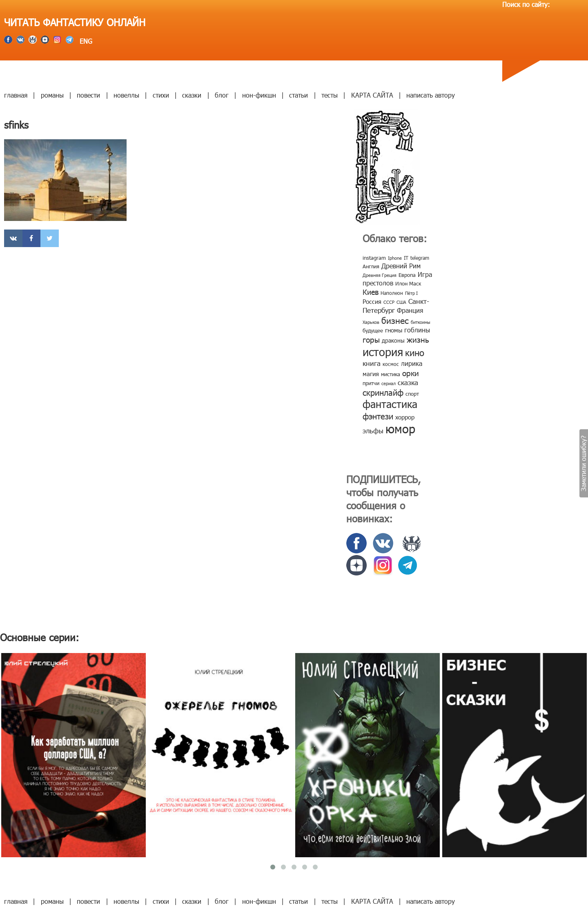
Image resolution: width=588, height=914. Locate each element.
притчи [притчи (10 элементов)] (371, 383)
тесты (330, 95)
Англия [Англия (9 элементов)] (371, 266)
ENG (85, 41)
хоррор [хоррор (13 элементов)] (405, 417)
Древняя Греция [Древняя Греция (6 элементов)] (380, 275)
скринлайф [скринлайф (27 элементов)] (383, 392)
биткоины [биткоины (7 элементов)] (421, 322)
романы (52, 95)
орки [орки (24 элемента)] (411, 373)
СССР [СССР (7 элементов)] (389, 302)
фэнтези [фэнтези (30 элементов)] (378, 416)
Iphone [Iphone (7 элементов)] (395, 258)
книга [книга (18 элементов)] (372, 363)
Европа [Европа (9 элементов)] (407, 275)
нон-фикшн (259, 95)
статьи (298, 95)
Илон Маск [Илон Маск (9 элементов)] (408, 283)
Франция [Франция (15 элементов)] (410, 310)
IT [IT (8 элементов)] (406, 258)
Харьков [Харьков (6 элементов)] (371, 322)
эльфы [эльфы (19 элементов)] (373, 430)
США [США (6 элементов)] (401, 302)
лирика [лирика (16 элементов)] (412, 363)
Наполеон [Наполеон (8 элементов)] (392, 293)
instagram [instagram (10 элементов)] (374, 258)
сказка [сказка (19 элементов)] (408, 382)
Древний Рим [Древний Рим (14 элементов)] (401, 266)
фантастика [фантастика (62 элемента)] (390, 404)
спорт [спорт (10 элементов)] (412, 394)
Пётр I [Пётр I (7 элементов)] (411, 293)
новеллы (126, 95)
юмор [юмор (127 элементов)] (400, 428)
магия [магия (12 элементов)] (371, 374)
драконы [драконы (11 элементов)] (393, 340)
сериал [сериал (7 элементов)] (389, 383)
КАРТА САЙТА (372, 95)
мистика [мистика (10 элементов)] (391, 374)
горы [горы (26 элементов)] (371, 339)
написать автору (431, 95)
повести (88, 95)
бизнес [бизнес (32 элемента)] (395, 320)
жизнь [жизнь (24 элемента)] (418, 339)
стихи (161, 95)
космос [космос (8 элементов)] (391, 364)
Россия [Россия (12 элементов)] (372, 301)
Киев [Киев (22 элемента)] (371, 292)
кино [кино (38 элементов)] (415, 352)
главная (16, 95)
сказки (192, 95)
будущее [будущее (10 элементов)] (373, 330)
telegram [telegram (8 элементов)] (420, 258)
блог (222, 95)
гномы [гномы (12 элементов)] (394, 330)
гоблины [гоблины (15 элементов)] (417, 330)
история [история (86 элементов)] (383, 351)
